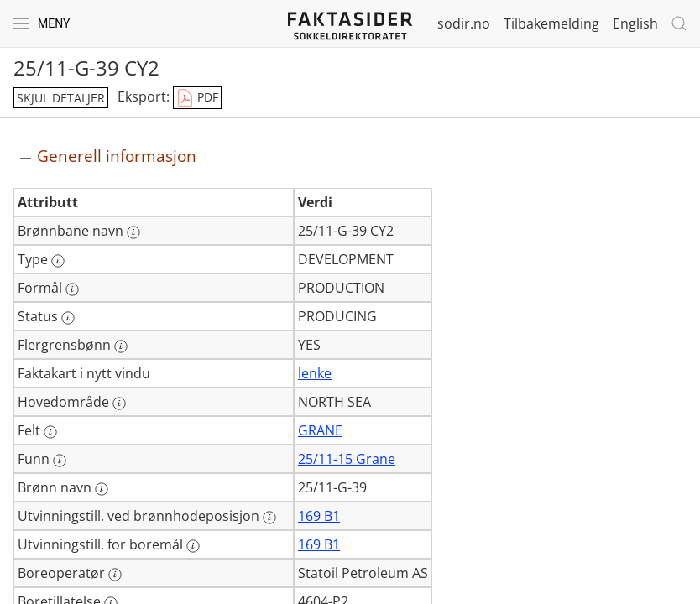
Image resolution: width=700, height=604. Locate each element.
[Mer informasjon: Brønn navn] (102, 489)
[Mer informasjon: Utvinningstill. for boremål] (193, 546)
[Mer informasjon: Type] (58, 261)
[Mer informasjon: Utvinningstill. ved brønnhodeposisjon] (269, 518)
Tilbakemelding (551, 23)
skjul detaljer (61, 98)
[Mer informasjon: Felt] (50, 432)
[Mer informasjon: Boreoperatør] (115, 575)
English (635, 23)
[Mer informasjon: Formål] (72, 289)
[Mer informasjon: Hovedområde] (119, 404)
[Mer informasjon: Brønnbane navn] (133, 232)
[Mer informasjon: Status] (68, 318)
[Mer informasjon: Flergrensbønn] (121, 346)
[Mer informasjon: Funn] (60, 461)
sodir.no (464, 23)
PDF (197, 98)
